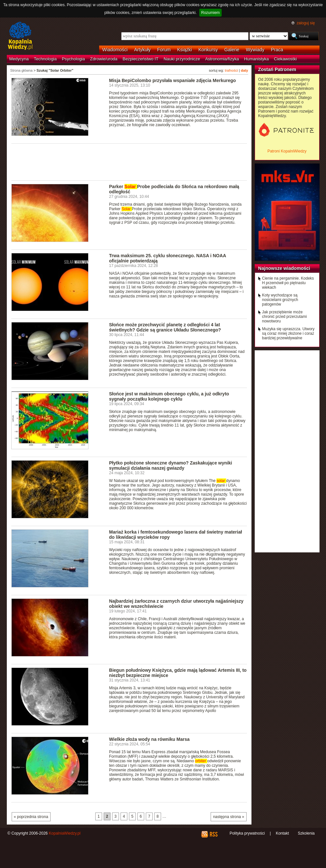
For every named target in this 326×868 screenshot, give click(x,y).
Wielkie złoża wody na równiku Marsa (150, 739)
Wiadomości (115, 50)
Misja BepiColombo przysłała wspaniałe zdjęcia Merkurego (173, 80)
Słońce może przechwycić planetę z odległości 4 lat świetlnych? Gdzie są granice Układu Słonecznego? (165, 327)
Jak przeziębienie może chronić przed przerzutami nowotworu (285, 317)
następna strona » (228, 817)
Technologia (45, 59)
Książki (185, 50)
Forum (164, 50)
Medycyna (19, 59)
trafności (232, 70)
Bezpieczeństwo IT (140, 59)
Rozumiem (210, 13)
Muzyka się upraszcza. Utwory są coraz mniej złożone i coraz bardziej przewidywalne (288, 333)
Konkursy (208, 50)
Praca (277, 50)
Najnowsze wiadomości (284, 268)
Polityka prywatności (247, 833)
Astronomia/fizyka (222, 59)
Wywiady (255, 50)
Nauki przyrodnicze (182, 59)
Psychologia (73, 59)
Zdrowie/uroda (104, 59)
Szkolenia (306, 833)
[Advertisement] (129, 162)
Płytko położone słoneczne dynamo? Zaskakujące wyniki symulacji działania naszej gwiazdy (171, 465)
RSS (213, 834)
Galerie (232, 50)
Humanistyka (256, 59)
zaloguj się (306, 23)
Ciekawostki (285, 59)
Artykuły (142, 50)
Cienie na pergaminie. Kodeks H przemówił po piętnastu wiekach (288, 283)
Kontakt (282, 833)
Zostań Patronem (277, 69)
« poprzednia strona (31, 817)
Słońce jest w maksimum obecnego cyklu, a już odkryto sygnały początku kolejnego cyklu (169, 396)
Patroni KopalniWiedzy (287, 151)
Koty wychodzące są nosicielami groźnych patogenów (280, 300)
